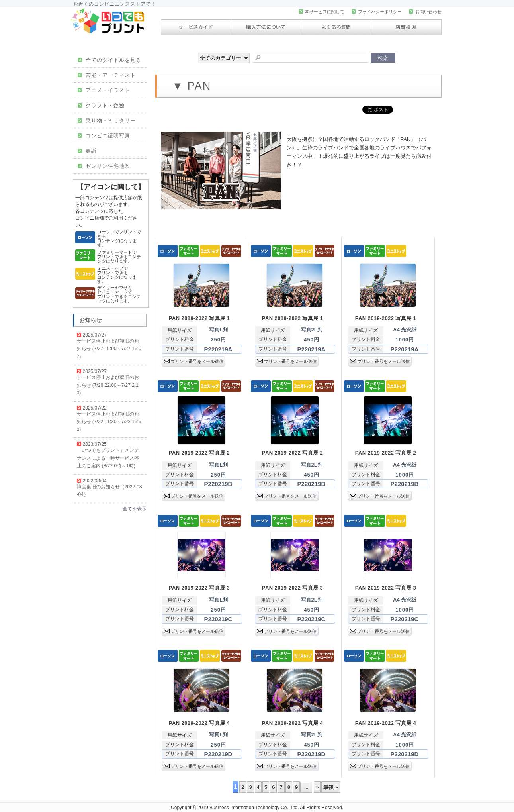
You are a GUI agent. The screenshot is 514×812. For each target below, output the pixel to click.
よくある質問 (336, 27)
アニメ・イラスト (104, 90)
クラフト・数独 (101, 105)
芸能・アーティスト (107, 75)
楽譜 (87, 151)
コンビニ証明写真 (104, 136)
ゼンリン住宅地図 (104, 166)
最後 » (331, 787)
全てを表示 (135, 509)
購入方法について (266, 27)
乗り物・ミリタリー (107, 121)
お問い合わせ (425, 12)
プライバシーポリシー (377, 12)
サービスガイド (196, 27)
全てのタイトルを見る (110, 60)
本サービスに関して (321, 12)
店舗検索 (406, 27)
